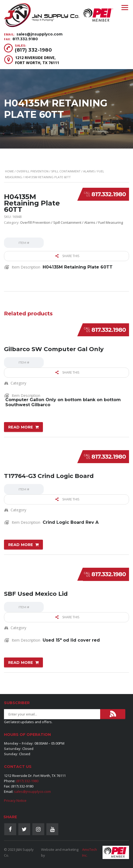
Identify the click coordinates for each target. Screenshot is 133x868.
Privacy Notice (15, 800)
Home (9, 171)
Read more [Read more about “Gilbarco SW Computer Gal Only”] (21, 427)
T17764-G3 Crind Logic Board (49, 476)
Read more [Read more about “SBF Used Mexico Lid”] (21, 663)
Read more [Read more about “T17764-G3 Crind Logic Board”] (21, 545)
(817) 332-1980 (33, 50)
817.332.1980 (109, 194)
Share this (67, 256)
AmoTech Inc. (90, 852)
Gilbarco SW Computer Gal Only (54, 349)
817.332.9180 (25, 39)
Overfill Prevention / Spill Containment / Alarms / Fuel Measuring (72, 222)
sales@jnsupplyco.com (39, 34)
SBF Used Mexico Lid (36, 594)
